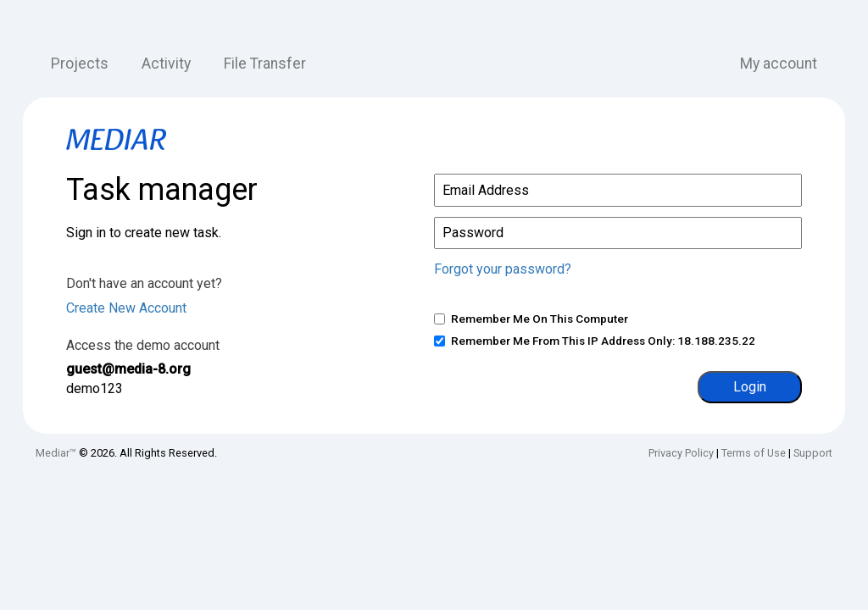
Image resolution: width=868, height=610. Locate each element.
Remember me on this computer (540, 319)
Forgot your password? (503, 269)
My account (779, 64)
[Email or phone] (618, 190)
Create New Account (126, 308)
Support (813, 453)
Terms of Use (754, 453)
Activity (166, 64)
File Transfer (265, 64)
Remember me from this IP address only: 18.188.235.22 (603, 341)
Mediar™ (56, 453)
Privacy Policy (681, 453)
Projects (80, 64)
